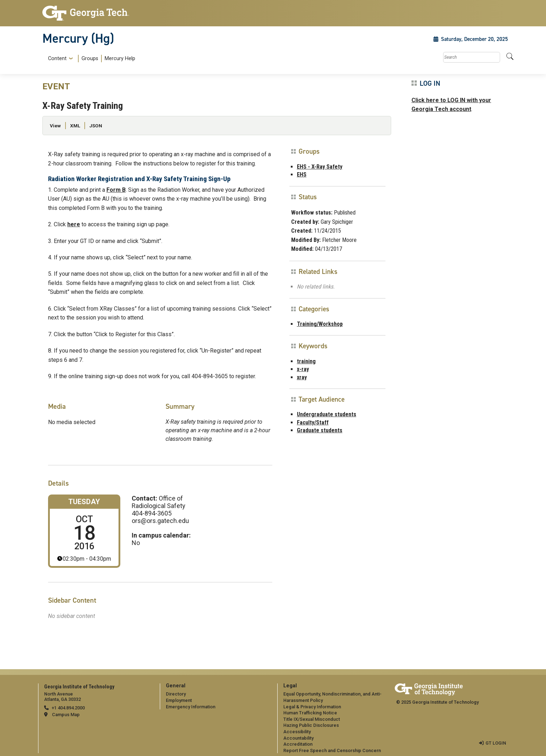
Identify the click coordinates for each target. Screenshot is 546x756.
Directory (176, 694)
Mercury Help (120, 59)
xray (302, 377)
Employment (179, 700)
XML (75, 126)
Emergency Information (191, 707)
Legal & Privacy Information (312, 707)
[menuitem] (90, 59)
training (306, 361)
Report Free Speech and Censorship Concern (332, 750)
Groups (90, 59)
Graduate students (320, 430)
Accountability (298, 738)
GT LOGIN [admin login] (496, 743)
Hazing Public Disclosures (311, 725)
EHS (302, 175)
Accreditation (298, 744)
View (55, 126)
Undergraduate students (327, 414)
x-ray (303, 369)
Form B (116, 190)
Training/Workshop (320, 324)
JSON (96, 126)
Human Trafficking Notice (310, 713)
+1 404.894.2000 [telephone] (68, 708)
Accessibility (297, 732)
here (74, 224)
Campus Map (66, 715)
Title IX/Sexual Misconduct (312, 719)
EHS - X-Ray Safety (320, 167)
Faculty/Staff (313, 422)
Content (57, 59)
